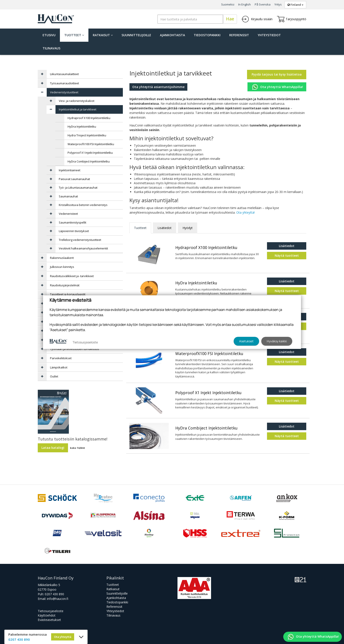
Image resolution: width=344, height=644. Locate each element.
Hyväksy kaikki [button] (277, 341)
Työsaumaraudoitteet (64, 83)
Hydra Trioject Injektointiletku (87, 135)
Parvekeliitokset (61, 358)
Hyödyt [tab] (188, 228)
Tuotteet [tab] (140, 228)
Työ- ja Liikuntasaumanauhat (78, 188)
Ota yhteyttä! (245, 212)
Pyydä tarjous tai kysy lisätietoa (277, 74)
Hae (230, 19)
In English (245, 4)
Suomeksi (228, 4)
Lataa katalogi (53, 448)
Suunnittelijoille (136, 35)
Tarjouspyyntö (292, 19)
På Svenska (263, 4)
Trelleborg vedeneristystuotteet (80, 240)
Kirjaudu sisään (257, 19)
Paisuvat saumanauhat (74, 179)
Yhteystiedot (269, 35)
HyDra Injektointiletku (196, 283)
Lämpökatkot (59, 367)
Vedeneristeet (68, 214)
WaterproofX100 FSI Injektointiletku (209, 354)
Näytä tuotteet (287, 255)
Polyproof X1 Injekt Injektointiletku (208, 393)
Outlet (54, 376)
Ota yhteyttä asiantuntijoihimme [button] (158, 87)
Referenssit (239, 35)
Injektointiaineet (70, 170)
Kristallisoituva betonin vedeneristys (83, 205)
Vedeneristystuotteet (64, 92)
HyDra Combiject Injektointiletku (206, 428)
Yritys (278, 4)
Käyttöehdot (47, 615)
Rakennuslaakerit (62, 258)
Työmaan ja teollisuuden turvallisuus (75, 349)
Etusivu (49, 35)
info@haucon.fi (58, 599)
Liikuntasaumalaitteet (64, 74)
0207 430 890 (54, 594)
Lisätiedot (287, 246)
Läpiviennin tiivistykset (74, 231)
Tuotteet (74, 35)
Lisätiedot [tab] (165, 228)
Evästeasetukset (49, 620)
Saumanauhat (68, 196)
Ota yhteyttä (63, 637)
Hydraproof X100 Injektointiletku (206, 248)
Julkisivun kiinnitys (62, 267)
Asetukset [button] (246, 341)
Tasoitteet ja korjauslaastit (68, 294)
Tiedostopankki (207, 35)
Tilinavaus (51, 48)
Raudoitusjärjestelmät (65, 285)
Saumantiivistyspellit (73, 222)
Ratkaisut (103, 35)
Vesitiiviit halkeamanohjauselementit (83, 248)
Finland (295, 5)
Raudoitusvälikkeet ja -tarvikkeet (72, 276)
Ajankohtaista (172, 35)
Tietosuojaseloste (51, 611)
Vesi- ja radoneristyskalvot (77, 101)
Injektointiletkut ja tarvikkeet (78, 109)
